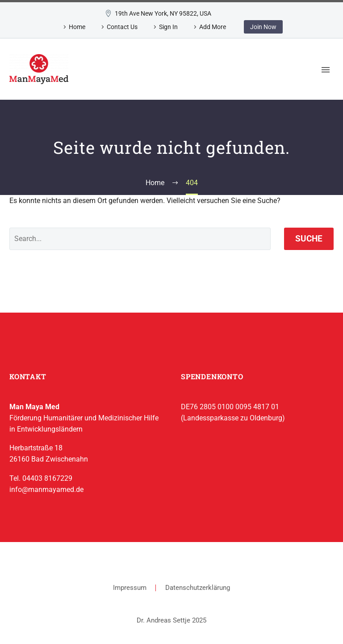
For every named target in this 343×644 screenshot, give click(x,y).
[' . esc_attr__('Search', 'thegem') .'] (140, 239)
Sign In (168, 27)
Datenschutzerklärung (198, 588)
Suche (309, 239)
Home (77, 27)
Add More (213, 27)
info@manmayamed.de (46, 489)
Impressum (130, 588)
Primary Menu (326, 70)
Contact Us (122, 27)
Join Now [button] (263, 27)
